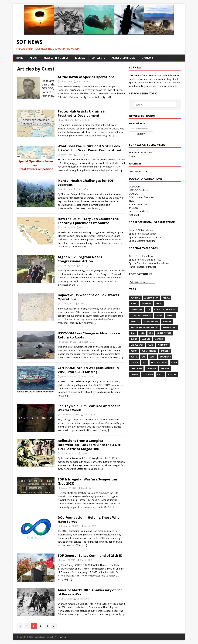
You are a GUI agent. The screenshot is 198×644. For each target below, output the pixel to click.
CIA (148, 310)
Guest (79, 81)
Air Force (146, 304)
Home (20, 58)
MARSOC (134, 208)
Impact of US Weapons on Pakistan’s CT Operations (90, 297)
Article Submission (123, 58)
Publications (149, 351)
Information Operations (144, 327)
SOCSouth (134, 215)
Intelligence (170, 327)
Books (159, 304)
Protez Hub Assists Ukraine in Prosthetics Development (82, 113)
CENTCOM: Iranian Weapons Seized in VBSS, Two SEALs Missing (88, 370)
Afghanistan (151, 298)
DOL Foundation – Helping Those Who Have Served (89, 520)
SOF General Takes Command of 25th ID (90, 555)
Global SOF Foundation (141, 230)
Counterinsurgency (165, 310)
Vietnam (172, 374)
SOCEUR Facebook (139, 211)
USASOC (133, 194)
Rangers (165, 351)
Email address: (137, 123)
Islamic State (164, 333)
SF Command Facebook (141, 197)
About (34, 58)
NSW (132, 201)
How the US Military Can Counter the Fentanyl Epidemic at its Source (88, 221)
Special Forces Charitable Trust (145, 260)
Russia (134, 357)
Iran (133, 333)
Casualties (136, 310)
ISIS (151, 333)
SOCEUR (135, 363)
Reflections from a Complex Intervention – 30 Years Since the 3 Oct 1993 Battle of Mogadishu (89, 445)
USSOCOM (135, 187)
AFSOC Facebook (138, 204)
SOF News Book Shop (140, 153)
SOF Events (98, 58)
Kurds (134, 339)
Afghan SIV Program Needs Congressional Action (80, 259)
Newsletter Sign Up (56, 58)
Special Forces (159, 363)
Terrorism (136, 369)
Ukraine (165, 369)
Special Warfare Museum (142, 241)
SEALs (153, 357)
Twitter (133, 156)
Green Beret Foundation (142, 256)
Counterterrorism (141, 316)
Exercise (135, 321)
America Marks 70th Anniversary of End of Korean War (90, 592)
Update (135, 374)
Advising (135, 298)
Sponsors (148, 58)
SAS (144, 357)
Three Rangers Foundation (143, 267)
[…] (112, 97)
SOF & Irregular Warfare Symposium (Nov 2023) (87, 481)
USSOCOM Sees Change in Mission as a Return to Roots (89, 335)
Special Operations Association (145, 237)
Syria (174, 363)
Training (151, 369)
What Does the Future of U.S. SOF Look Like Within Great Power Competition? (90, 148)
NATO (151, 345)
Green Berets (151, 321)
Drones (171, 316)
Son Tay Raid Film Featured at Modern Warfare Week (89, 408)
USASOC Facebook (139, 190)
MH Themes (60, 637)
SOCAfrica (165, 357)
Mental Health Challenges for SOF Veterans (86, 183)
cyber (159, 316)
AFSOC (134, 304)
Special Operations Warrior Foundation (149, 263)
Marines (146, 339)
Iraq (142, 333)
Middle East (137, 345)
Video (160, 374)
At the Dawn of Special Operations (86, 77)
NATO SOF (163, 345)
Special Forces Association (143, 234)
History (167, 321)
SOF (145, 363)
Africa (166, 298)
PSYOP (134, 351)
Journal (80, 58)
